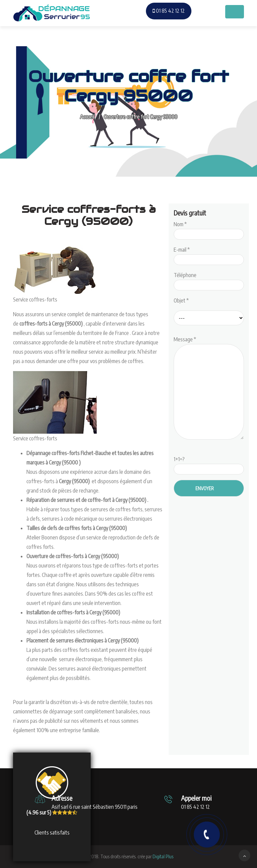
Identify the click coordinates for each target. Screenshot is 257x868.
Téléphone (209, 280)
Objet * (181, 300)
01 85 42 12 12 (169, 11)
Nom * (209, 229)
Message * (209, 388)
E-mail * (209, 255)
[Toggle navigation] (235, 12)
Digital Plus (163, 856)
